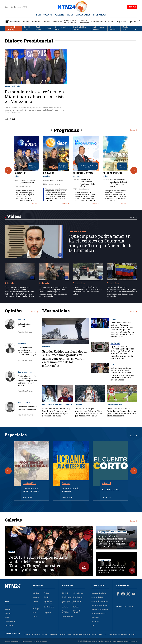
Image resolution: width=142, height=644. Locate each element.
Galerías (13, 520)
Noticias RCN (36, 635)
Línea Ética (95, 617)
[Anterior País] (136, 27)
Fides (100, 635)
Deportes (58, 22)
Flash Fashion (78, 597)
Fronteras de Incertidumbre (31, 490)
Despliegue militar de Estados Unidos (112, 532)
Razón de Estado (67, 617)
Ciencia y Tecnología (84, 22)
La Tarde (49, 173)
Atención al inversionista (100, 601)
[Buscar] (139, 22)
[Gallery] (71, 170)
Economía (36, 22)
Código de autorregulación (100, 609)
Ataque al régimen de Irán (62, 28)
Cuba (49, 28)
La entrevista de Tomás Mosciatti (67, 602)
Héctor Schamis (24, 403)
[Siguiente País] (136, 29)
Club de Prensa (113, 173)
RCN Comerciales (66, 635)
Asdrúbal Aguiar (27, 332)
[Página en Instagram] (123, 594)
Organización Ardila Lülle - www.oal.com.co (125, 641)
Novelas (94, 635)
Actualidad (15, 22)
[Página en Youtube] (134, 594)
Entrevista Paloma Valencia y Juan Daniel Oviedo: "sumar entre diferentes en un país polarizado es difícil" (56, 412)
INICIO (38, 15)
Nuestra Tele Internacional (70, 22)
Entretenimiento (99, 22)
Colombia (8, 609)
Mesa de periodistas (66, 612)
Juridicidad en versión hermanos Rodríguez (27, 408)
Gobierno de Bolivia (25, 372)
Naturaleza (22, 344)
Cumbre (113, 319)
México (7, 617)
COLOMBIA (48, 15)
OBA (93, 625)
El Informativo (83, 173)
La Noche (20, 173)
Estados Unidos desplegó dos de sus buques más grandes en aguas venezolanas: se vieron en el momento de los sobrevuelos (65, 359)
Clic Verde (65, 593)
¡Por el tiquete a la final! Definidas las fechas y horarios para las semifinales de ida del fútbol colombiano (122, 412)
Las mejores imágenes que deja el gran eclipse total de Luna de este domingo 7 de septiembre (111, 569)
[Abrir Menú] (7, 22)
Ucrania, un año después (71, 490)
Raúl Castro (39, 28)
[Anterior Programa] (8, 170)
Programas (121, 22)
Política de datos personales (12, 641)
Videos (14, 216)
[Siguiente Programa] (134, 170)
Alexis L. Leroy (27, 360)
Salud (111, 22)
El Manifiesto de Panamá (25, 325)
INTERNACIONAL (100, 15)
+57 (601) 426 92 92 (127, 606)
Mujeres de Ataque (77, 612)
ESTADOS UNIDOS (83, 15)
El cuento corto (111, 490)
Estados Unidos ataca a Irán (80, 28)
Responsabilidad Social (99, 593)
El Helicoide (9, 283)
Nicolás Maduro (113, 28)
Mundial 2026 (125, 28)
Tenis (113, 365)
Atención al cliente (97, 597)
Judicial (47, 22)
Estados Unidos (10, 621)
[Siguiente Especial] (134, 471)
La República (54, 635)
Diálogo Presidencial (12, 86)
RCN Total (132, 635)
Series (12, 552)
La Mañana (77, 601)
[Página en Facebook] (118, 594)
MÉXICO (70, 15)
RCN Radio (45, 635)
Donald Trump (27, 28)
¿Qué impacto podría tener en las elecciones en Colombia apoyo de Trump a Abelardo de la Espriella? (101, 243)
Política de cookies (27, 641)
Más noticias (56, 311)
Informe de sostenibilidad (99, 605)
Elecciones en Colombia (78, 232)
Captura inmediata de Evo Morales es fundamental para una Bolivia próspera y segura (27, 381)
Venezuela (22, 320)
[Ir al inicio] (15, 591)
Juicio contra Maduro (99, 28)
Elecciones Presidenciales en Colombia (57, 404)
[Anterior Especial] (8, 471)
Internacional (9, 625)
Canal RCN (26, 635)
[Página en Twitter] (128, 594)
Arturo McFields (27, 391)
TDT (105, 635)
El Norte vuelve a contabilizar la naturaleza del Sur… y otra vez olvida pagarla (28, 351)
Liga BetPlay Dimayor (114, 404)
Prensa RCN (95, 621)
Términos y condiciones (40, 641)
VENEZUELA (59, 15)
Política (26, 22)
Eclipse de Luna (104, 560)
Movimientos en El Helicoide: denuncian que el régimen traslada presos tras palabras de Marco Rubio (88, 291)
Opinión (132, 22)
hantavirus (78, 404)
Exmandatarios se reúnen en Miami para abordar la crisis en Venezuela (34, 96)
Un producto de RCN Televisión (118, 635)
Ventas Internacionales (99, 613)
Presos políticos (79, 283)
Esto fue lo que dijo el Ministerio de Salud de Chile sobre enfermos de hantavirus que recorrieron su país (89, 412)
